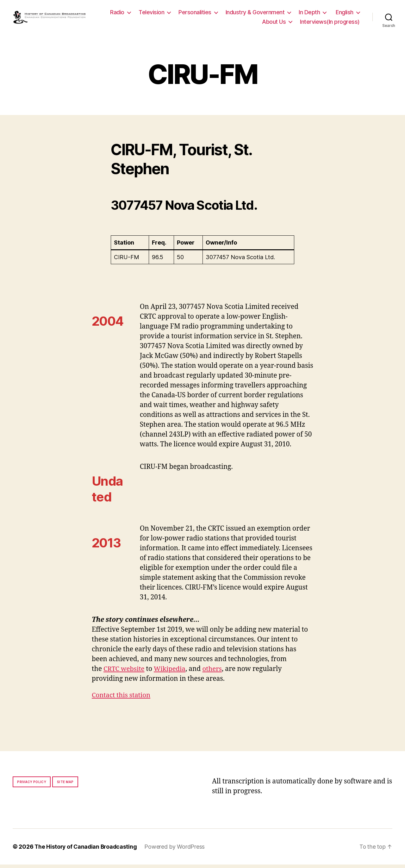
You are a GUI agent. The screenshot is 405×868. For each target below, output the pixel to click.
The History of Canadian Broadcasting (87, 850)
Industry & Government (288, 14)
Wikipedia (171, 672)
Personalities (228, 14)
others (215, 672)
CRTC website (125, 672)
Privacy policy (32, 785)
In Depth (343, 14)
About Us (274, 23)
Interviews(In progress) (330, 23)
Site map (65, 785)
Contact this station (122, 699)
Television (185, 14)
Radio (151, 14)
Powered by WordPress (177, 850)
